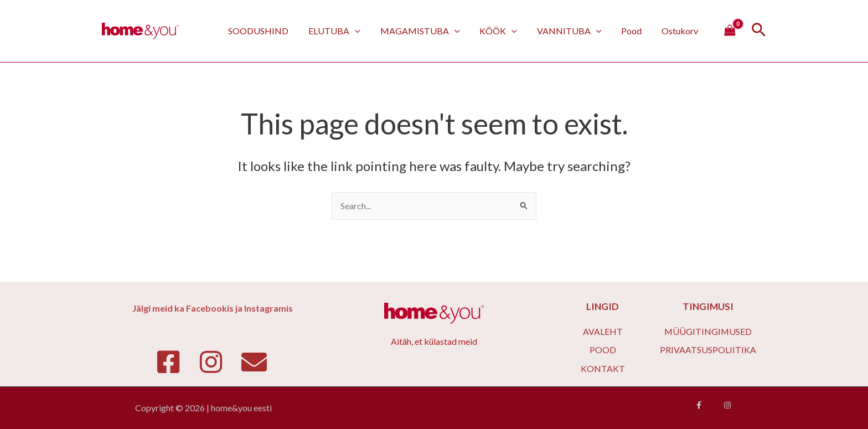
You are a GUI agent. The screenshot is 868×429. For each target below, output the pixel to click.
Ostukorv (681, 31)
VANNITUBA (575, 31)
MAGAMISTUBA (430, 31)
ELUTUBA (347, 31)
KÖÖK (506, 31)
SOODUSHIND (273, 31)
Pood (635, 31)
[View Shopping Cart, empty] (730, 31)
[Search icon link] (759, 31)
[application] (367, 31)
